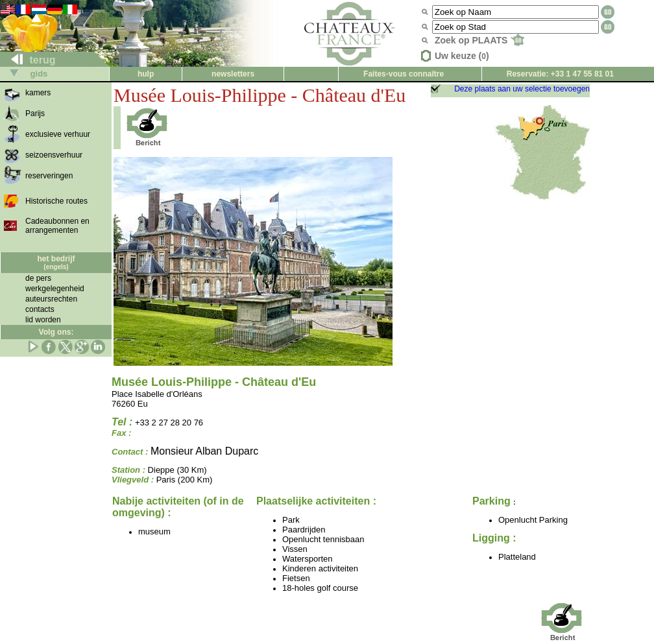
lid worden (43, 320)
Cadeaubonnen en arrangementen (57, 226)
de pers (38, 278)
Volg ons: (56, 332)
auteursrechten (51, 299)
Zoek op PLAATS (479, 40)
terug (28, 60)
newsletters (233, 74)
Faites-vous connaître (404, 74)
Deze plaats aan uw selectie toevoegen (522, 89)
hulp (146, 74)
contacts (40, 309)
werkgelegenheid (55, 289)
